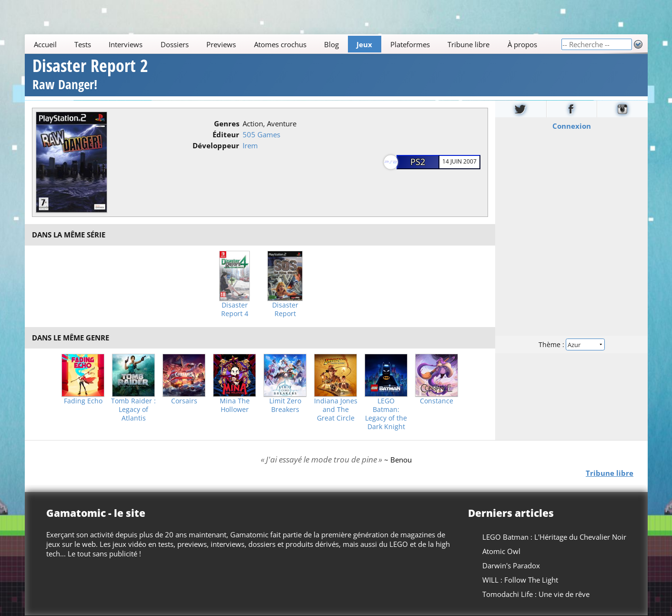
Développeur (216, 145)
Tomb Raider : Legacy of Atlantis (133, 410)
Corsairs (184, 401)
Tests (83, 44)
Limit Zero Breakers (285, 405)
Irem (250, 145)
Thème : (571, 344)
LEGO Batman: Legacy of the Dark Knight (386, 414)
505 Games (261, 134)
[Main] (293, 44)
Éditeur (226, 134)
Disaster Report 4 (235, 309)
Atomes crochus (280, 44)
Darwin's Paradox (511, 565)
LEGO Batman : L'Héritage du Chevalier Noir (554, 537)
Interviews (126, 44)
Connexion (571, 125)
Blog (331, 44)
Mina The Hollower (235, 405)
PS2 (418, 162)
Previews (221, 44)
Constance (437, 401)
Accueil (45, 44)
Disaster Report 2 (90, 76)
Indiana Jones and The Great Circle (336, 410)
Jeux (364, 44)
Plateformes (410, 44)
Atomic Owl (501, 551)
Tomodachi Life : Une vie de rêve (536, 594)
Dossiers (174, 44)
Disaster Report (285, 309)
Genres (227, 123)
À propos (522, 44)
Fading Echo (83, 401)
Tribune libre (468, 44)
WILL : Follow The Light (520, 580)
